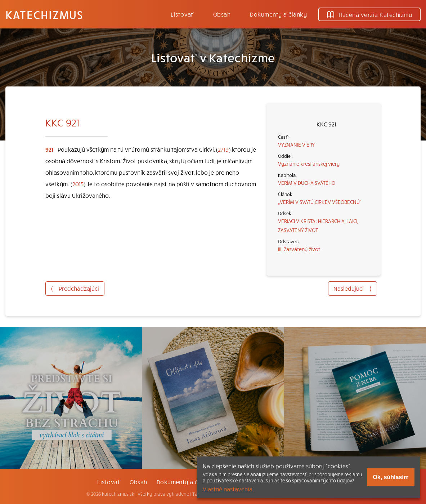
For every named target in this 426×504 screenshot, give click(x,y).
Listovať (182, 14)
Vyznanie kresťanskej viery (309, 164)
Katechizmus (44, 14)
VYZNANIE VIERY (296, 144)
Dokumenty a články (278, 14)
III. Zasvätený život (299, 249)
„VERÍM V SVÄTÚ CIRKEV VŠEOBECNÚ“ (320, 202)
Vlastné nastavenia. (228, 489)
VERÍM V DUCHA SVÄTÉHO (307, 183)
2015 (78, 184)
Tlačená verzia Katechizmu (369, 14)
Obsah (222, 14)
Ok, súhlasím (391, 477)
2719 (223, 149)
